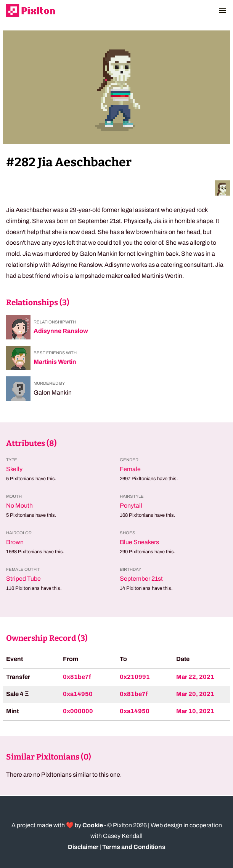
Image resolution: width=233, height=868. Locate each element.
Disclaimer (83, 847)
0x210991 (135, 677)
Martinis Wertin (55, 362)
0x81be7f (77, 677)
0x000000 (78, 711)
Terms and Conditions (134, 847)
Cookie (93, 825)
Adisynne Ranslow (61, 331)
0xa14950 (78, 694)
